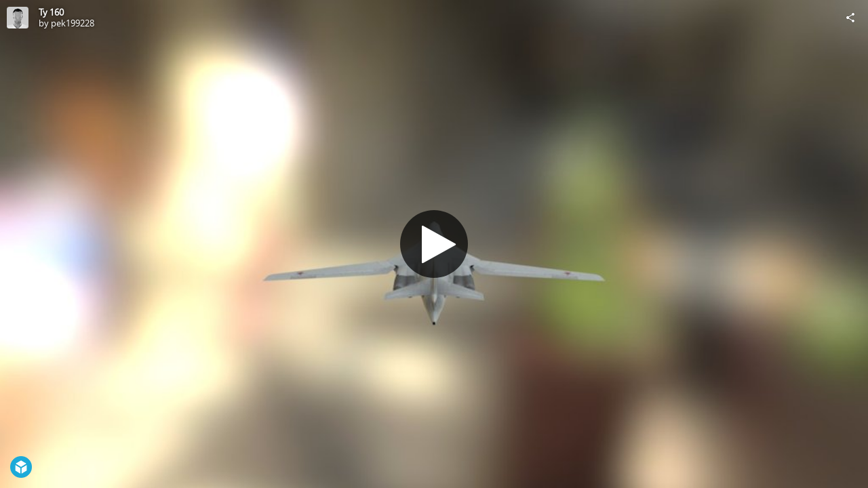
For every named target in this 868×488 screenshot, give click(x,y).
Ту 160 (51, 12)
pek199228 (73, 23)
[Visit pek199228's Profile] (18, 18)
